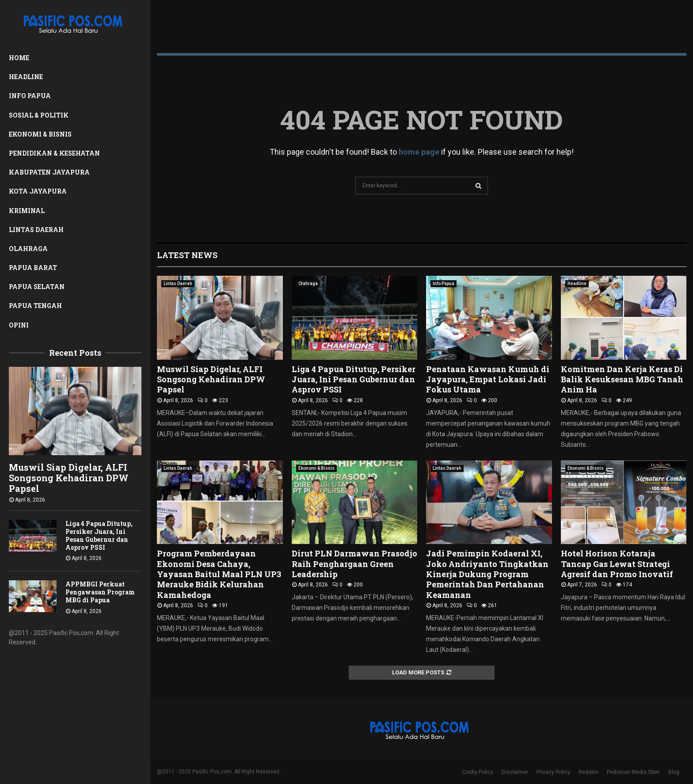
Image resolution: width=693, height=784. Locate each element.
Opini (19, 325)
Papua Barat (33, 268)
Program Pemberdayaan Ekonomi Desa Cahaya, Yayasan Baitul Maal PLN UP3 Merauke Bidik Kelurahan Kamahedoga (219, 574)
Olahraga (28, 249)
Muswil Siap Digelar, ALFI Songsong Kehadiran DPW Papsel (69, 478)
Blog (674, 772)
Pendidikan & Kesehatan (54, 153)
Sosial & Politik (39, 115)
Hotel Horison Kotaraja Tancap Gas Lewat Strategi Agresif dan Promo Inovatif (617, 564)
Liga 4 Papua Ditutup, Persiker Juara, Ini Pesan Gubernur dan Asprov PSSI (99, 535)
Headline (26, 77)
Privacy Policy (553, 772)
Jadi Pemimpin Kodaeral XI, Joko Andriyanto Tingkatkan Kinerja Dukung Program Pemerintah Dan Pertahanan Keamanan (487, 574)
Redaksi (588, 772)
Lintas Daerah (36, 230)
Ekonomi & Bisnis (40, 134)
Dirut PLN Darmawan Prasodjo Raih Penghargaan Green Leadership (354, 564)
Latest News (187, 255)
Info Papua (30, 96)
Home (19, 58)
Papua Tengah (35, 306)
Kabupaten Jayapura (49, 172)
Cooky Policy (478, 772)
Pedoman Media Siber (633, 772)
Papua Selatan (37, 287)
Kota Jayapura (38, 191)
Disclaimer (515, 772)
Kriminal (27, 211)
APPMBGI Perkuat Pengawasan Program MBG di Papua (100, 592)
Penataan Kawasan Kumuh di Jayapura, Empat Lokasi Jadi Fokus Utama (488, 379)
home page (419, 152)
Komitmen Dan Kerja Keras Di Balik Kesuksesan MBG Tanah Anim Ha (622, 379)
